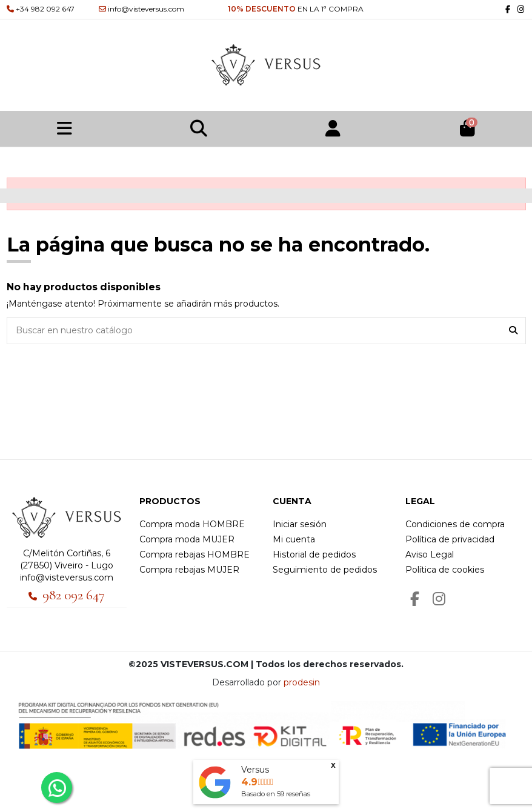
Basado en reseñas (276, 794)
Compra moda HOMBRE (192, 524)
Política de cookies (445, 570)
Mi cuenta (294, 539)
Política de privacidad (450, 539)
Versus (255, 770)
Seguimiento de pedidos (325, 570)
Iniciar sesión (300, 524)
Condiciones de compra (455, 524)
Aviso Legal (430, 554)
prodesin (302, 682)
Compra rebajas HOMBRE (195, 554)
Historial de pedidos (314, 554)
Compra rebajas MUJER (189, 570)
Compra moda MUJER (187, 539)
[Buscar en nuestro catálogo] (513, 331)
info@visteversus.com (67, 578)
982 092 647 (74, 595)
